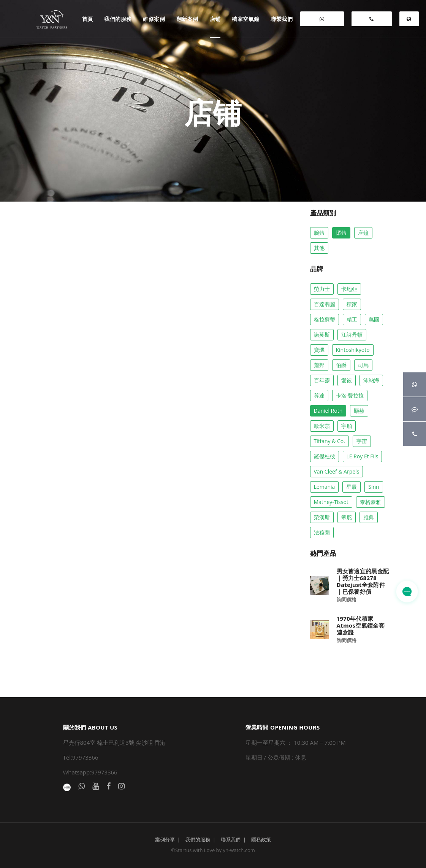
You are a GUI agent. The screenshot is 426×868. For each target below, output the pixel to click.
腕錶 (319, 233)
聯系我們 (231, 839)
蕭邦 (319, 365)
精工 (352, 319)
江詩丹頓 (352, 335)
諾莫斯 (322, 335)
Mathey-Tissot (331, 502)
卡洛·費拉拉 (350, 395)
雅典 (369, 517)
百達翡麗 (325, 304)
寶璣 (319, 350)
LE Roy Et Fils (363, 456)
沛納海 (371, 380)
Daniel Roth (328, 411)
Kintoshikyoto (353, 350)
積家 (352, 304)
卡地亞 (349, 289)
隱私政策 (261, 839)
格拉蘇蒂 (325, 319)
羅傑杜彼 (325, 456)
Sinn (374, 487)
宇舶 (347, 426)
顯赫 (359, 411)
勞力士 (322, 289)
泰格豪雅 (371, 502)
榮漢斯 (322, 517)
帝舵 (347, 517)
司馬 (363, 365)
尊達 (319, 395)
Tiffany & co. (329, 441)
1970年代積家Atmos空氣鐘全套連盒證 (361, 625)
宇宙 (362, 441)
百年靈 (322, 380)
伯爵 (341, 365)
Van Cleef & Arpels (337, 471)
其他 (319, 248)
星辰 (352, 487)
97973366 (372, 21)
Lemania (325, 487)
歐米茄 (322, 426)
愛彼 (347, 380)
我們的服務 (198, 839)
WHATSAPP (322, 21)
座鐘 (363, 233)
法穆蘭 (322, 532)
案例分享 (165, 839)
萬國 (374, 319)
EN (409, 21)
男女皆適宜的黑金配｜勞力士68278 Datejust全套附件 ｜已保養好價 (363, 581)
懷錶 (341, 233)
